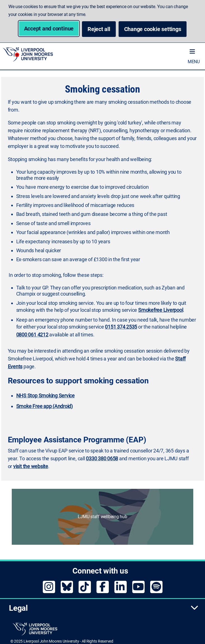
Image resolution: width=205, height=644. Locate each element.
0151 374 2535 (121, 327)
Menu (194, 62)
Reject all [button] (99, 29)
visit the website (31, 466)
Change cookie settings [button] (155, 29)
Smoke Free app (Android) (44, 406)
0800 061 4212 (32, 335)
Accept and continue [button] (49, 29)
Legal (104, 608)
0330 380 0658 (102, 458)
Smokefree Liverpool (161, 310)
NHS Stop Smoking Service (45, 396)
